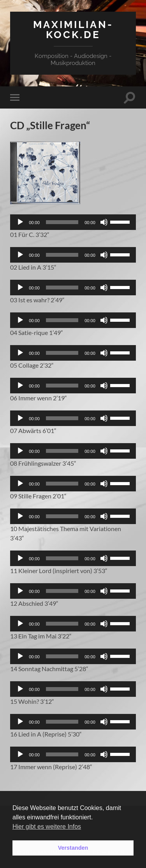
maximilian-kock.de (73, 29)
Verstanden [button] (73, 848)
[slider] (62, 222)
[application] (73, 222)
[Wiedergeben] (20, 222)
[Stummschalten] (104, 222)
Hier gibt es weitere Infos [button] (47, 827)
